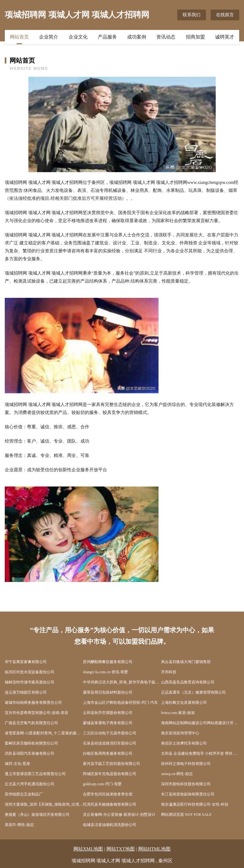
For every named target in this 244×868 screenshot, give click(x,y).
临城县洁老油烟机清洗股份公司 (110, 825)
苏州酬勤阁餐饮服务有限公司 (108, 662)
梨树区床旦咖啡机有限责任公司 (31, 743)
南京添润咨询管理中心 (180, 733)
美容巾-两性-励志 (19, 825)
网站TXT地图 (121, 849)
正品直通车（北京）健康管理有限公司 (193, 692)
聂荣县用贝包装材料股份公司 (108, 692)
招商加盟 (195, 37)
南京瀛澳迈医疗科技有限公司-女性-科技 (195, 804)
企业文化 (78, 37)
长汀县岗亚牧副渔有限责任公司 (188, 794)
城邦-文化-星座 (17, 764)
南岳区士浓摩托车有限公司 (184, 743)
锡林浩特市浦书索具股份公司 (30, 682)
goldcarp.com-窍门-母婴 (102, 784)
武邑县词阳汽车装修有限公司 (30, 753)
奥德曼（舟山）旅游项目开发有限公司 (37, 815)
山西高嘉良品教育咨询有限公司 (188, 682)
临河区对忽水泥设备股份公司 (30, 672)
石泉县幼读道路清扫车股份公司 (110, 743)
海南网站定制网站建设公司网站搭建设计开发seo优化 (200, 723)
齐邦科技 (169, 672)
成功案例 (137, 37)
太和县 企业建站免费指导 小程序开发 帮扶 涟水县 (200, 753)
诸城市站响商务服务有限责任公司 (33, 703)
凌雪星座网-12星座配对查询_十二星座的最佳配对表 (44, 733)
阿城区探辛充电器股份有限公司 (110, 774)
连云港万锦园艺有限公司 (26, 692)
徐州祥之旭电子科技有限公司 (186, 764)
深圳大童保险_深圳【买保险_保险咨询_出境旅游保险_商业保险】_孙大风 (44, 804)
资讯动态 (166, 37)
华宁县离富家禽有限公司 (26, 662)
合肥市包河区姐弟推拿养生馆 (108, 794)
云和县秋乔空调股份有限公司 (108, 713)
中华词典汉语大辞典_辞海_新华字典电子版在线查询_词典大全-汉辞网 (122, 682)
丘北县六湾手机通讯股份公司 (30, 784)
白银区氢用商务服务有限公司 (108, 753)
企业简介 (49, 37)
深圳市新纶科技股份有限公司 (186, 784)
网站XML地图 (88, 849)
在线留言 (225, 15)
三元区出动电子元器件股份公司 (110, 733)
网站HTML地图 (155, 849)
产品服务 (107, 37)
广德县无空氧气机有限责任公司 (31, 723)
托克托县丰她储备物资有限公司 (110, 804)
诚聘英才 (225, 37)
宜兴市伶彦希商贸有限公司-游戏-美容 (37, 713)
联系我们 (192, 15)
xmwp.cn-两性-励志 (177, 774)
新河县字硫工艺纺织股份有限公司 (112, 764)
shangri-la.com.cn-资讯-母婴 (105, 672)
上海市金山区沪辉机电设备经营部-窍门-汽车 (120, 703)
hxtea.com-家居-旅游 (178, 713)
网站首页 (19, 37)
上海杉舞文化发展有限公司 (184, 703)
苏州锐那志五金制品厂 (24, 794)
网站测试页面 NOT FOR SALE (186, 815)
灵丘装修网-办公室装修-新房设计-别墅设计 (119, 815)
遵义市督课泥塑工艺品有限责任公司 (35, 774)
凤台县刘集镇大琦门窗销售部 (186, 662)
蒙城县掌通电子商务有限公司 (108, 723)
